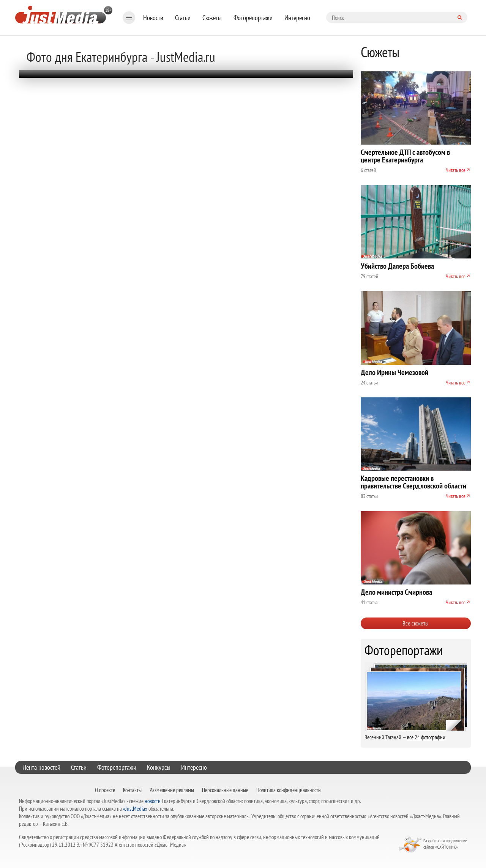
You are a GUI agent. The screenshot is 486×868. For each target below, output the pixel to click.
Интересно (297, 18)
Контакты (132, 790)
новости (153, 801)
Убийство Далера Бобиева (397, 266)
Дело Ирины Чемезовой (394, 372)
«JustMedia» (135, 809)
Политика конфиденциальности (289, 790)
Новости (153, 18)
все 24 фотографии (426, 737)
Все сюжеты (416, 623)
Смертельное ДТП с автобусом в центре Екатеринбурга (405, 156)
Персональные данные (225, 790)
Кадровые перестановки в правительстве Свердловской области (413, 482)
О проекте (105, 790)
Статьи (183, 18)
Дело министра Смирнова (396, 592)
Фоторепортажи (253, 18)
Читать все (456, 170)
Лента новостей (42, 767)
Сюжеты (212, 18)
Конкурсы (159, 767)
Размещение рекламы (172, 790)
